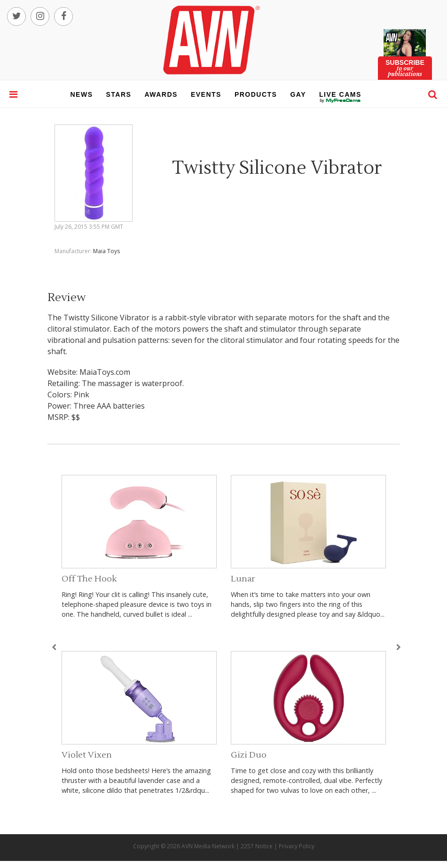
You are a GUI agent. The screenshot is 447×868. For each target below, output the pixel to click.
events (206, 94)
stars (119, 94)
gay (298, 94)
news (82, 94)
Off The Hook (89, 579)
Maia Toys (106, 251)
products (256, 94)
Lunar (243, 579)
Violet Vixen (87, 755)
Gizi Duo (249, 755)
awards (161, 94)
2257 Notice (257, 846)
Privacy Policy (297, 846)
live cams (340, 101)
